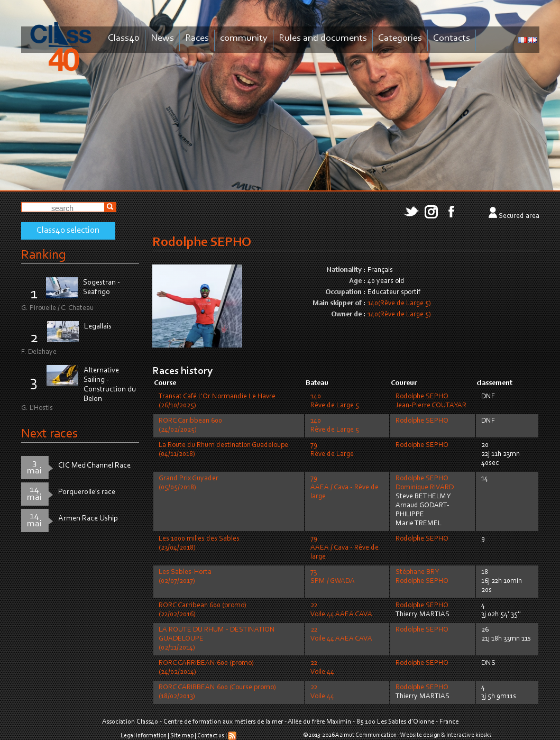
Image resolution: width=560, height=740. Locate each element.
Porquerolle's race (87, 492)
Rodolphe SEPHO (422, 397)
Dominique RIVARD (425, 488)
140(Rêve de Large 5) (399, 304)
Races (197, 38)
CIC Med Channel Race (94, 466)
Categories (400, 38)
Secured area (519, 216)
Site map (182, 736)
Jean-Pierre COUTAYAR (431, 406)
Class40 (124, 38)
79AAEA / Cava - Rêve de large (345, 488)
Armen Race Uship (88, 519)
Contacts (452, 38)
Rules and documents (323, 38)
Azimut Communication (366, 735)
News (162, 38)
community (244, 38)
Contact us (211, 736)
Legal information (144, 736)
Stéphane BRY (417, 572)
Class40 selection (68, 231)
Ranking (43, 255)
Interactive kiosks (469, 735)
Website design (420, 735)
